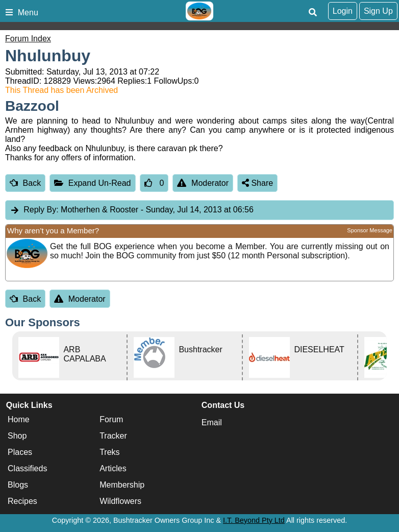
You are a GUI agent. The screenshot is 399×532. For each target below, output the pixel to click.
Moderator (203, 183)
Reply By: (41, 210)
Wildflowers (120, 502)
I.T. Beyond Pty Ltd (254, 520)
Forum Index (28, 39)
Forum (111, 420)
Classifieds (27, 469)
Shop (17, 436)
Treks (109, 453)
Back (25, 183)
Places (20, 453)
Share (257, 183)
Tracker (113, 436)
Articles (113, 469)
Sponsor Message (370, 230)
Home (19, 420)
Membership (122, 485)
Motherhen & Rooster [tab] (132, 210)
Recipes (22, 502)
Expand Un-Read (92, 183)
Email (212, 422)
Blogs (18, 485)
